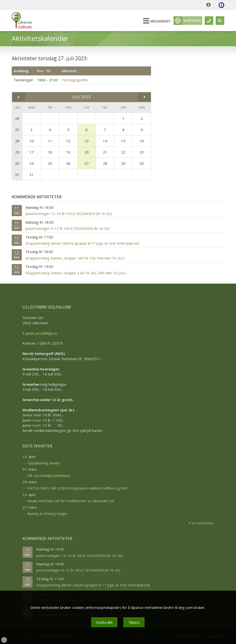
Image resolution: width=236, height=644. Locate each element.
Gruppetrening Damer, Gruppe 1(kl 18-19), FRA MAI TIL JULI (75, 258)
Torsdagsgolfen (75, 80)
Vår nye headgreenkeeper (49, 475)
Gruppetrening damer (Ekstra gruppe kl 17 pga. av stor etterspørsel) (82, 243)
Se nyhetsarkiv (203, 523)
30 (17, 163)
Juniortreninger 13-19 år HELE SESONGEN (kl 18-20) (69, 214)
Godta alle (104, 622)
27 (17, 130)
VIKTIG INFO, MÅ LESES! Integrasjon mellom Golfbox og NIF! (77, 488)
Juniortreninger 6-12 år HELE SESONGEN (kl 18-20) (67, 228)
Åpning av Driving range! (47, 513)
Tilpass (134, 622)
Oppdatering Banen (43, 463)
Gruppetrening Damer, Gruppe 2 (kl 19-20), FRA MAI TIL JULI (76, 273)
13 (87, 141)
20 (87, 152)
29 (17, 152)
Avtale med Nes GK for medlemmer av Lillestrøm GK (71, 501)
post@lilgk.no (46, 333)
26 (17, 118)
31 (17, 175)
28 (17, 141)
